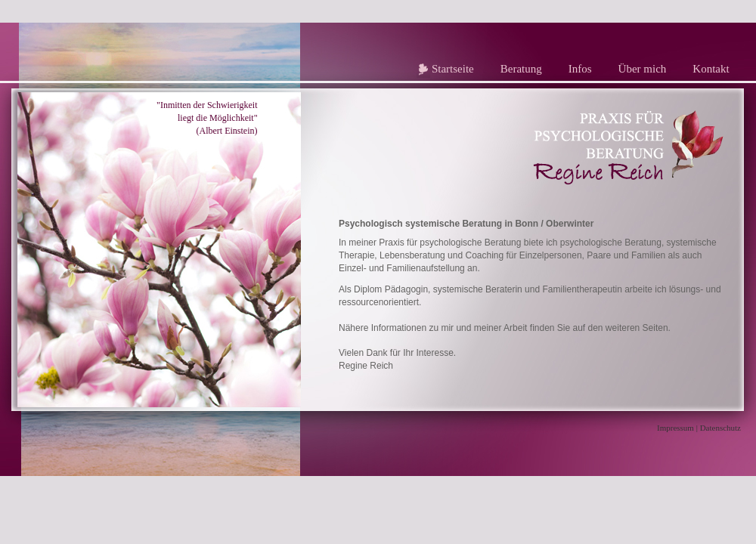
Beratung (521, 69)
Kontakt (711, 69)
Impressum (675, 428)
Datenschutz (720, 428)
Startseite (453, 69)
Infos (580, 69)
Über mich (643, 69)
